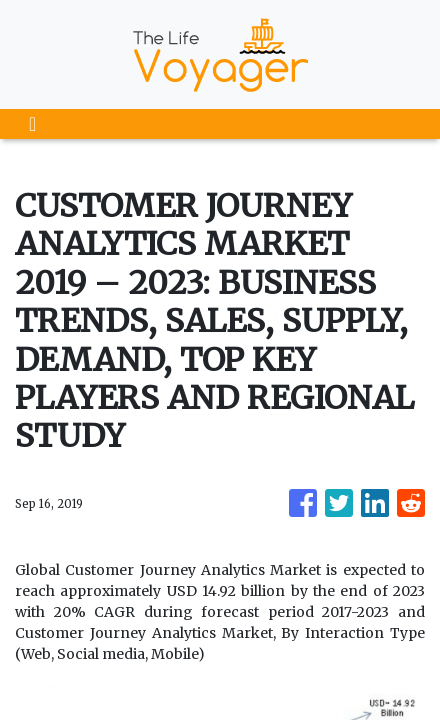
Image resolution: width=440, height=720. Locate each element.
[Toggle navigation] (32, 124)
